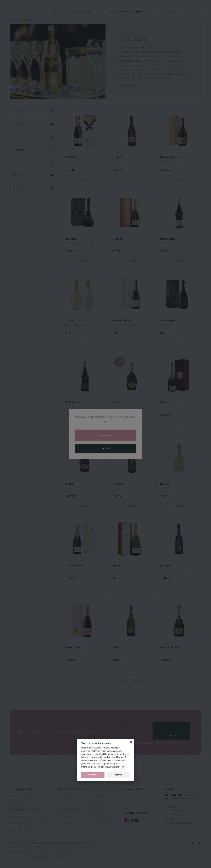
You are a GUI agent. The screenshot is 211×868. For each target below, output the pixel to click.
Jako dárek (75, 12)
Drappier (118, 157)
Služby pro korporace (135, 796)
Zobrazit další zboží (132, 681)
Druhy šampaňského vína (23, 810)
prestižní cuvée (134, 74)
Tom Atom (58, 857)
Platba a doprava (67, 817)
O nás (61, 803)
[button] (192, 12)
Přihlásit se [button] (177, 12)
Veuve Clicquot (74, 647)
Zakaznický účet (99, 796)
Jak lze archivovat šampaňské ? (27, 823)
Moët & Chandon (75, 157)
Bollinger (118, 239)
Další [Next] (154, 692)
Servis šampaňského (21, 830)
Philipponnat (168, 239)
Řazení (17, 188)
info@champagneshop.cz (178, 823)
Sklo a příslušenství (143, 12)
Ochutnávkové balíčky (117, 12)
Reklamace (63, 823)
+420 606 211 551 (172, 819)
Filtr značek (19, 112)
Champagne (59, 12)
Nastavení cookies (100, 817)
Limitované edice (93, 12)
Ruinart (70, 321)
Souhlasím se (150, 744)
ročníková (139, 70)
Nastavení (118, 775)
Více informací (127, 86)
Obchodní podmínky (68, 810)
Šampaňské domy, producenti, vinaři (29, 817)
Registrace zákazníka (102, 803)
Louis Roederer (74, 566)
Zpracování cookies (118, 767)
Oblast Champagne (21, 796)
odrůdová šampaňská (172, 70)
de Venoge (71, 239)
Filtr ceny (18, 176)
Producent (19, 150)
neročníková (125, 70)
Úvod (13, 20)
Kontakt (95, 810)
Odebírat (171, 735)
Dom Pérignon (168, 321)
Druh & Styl (19, 125)
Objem (17, 137)
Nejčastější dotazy (67, 796)
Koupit (84, 179)
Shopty (41, 857)
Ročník (17, 163)
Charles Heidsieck (170, 647)
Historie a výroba (19, 803)
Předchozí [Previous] (112, 692)
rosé (148, 70)
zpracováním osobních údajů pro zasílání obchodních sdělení (150, 744)
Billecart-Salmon (170, 157)
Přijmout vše (93, 775)
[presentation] (171, 726)
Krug (163, 402)
